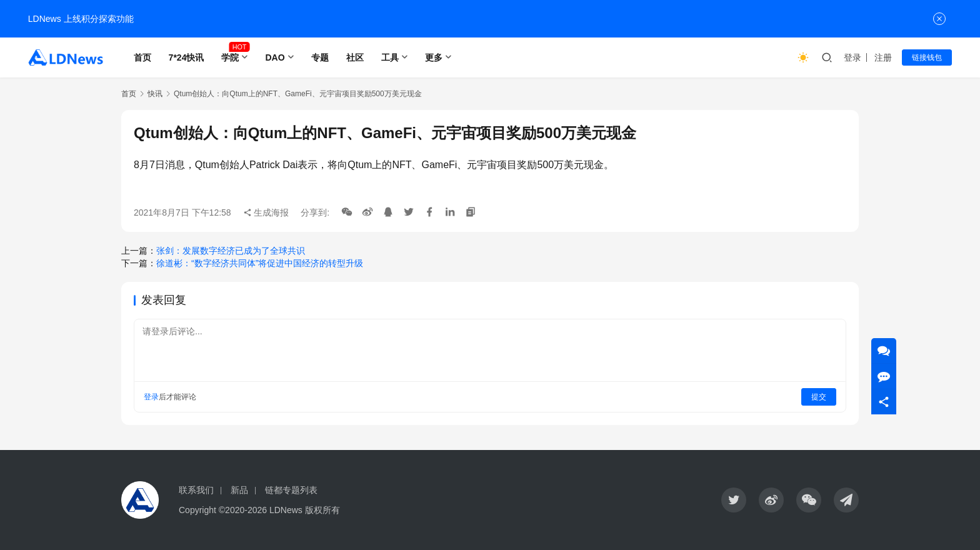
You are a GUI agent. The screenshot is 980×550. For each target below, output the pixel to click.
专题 (320, 57)
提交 (819, 397)
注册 (883, 57)
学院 (230, 57)
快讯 (155, 94)
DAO (275, 57)
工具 (390, 57)
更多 (434, 57)
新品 (239, 490)
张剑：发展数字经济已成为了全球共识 (231, 251)
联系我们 (196, 490)
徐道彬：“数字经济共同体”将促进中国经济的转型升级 (260, 263)
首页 (142, 57)
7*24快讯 (187, 57)
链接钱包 (927, 57)
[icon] (734, 500)
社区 (355, 57)
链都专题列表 (291, 490)
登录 (852, 57)
